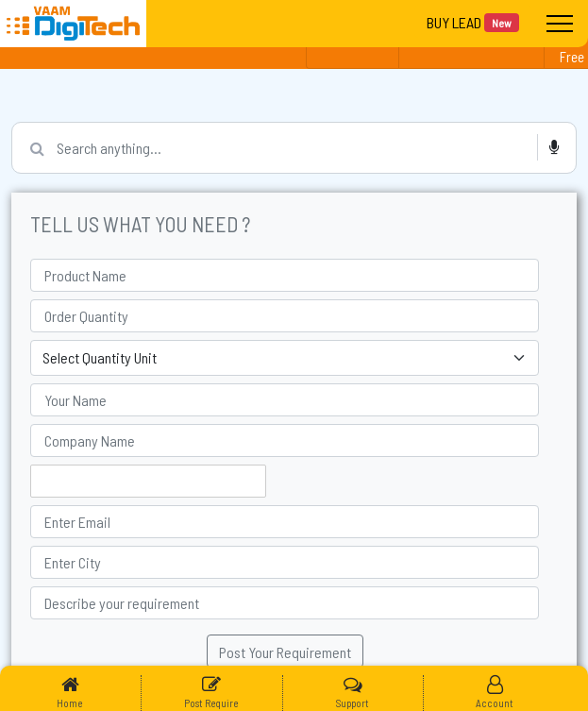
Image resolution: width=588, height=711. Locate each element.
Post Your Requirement (285, 652)
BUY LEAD (473, 23)
